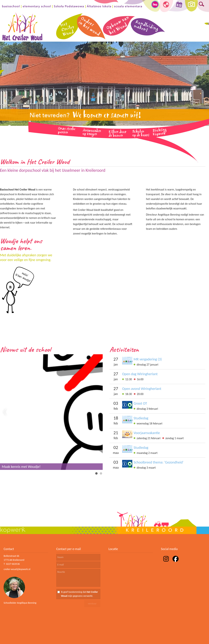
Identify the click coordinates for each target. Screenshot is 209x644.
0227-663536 (13, 564)
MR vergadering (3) (148, 359)
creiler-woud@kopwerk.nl (17, 569)
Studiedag (141, 418)
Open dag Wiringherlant (140, 374)
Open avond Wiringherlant (142, 389)
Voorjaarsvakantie (147, 433)
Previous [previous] (5, 412)
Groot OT (140, 403)
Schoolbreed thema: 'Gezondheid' (158, 462)
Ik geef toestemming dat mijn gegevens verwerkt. (80, 594)
